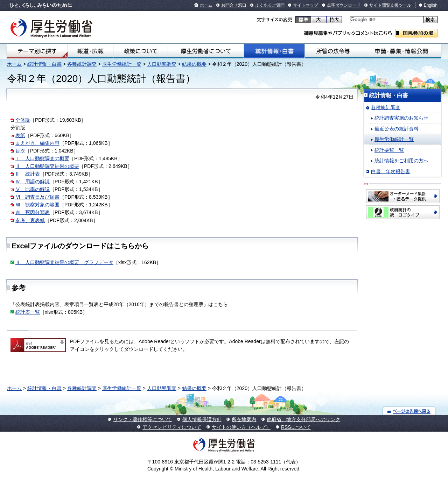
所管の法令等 (333, 51)
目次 (20, 151)
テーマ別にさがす (37, 51)
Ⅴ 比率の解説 (33, 189)
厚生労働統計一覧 (122, 64)
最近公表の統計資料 (397, 129)
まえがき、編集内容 (37, 143)
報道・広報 (90, 51)
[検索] (386, 20)
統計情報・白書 (274, 51)
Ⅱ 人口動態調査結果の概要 (47, 166)
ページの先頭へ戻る (409, 411)
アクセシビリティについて (172, 427)
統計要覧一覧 (389, 150)
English (431, 5)
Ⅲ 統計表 (28, 174)
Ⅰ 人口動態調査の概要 (42, 158)
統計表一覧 (28, 312)
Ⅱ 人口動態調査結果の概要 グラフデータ (64, 262)
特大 (334, 20)
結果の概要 (194, 64)
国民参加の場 (416, 33)
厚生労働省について (206, 51)
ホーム (206, 5)
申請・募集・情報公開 (401, 51)
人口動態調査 (162, 64)
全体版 (23, 120)
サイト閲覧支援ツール (390, 5)
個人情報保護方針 (202, 419)
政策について (140, 51)
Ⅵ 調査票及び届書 (37, 197)
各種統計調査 (82, 64)
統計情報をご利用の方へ (401, 161)
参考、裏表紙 (30, 220)
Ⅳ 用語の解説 (33, 182)
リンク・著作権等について (142, 419)
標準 (303, 20)
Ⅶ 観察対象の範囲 (37, 205)
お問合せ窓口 (234, 5)
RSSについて (296, 427)
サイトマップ (306, 5)
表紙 (20, 135)
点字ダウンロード (344, 5)
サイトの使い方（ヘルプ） (241, 427)
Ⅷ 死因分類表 (33, 212)
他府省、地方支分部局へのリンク (303, 419)
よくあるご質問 (270, 5)
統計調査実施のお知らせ (401, 118)
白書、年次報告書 (391, 171)
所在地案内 (244, 419)
